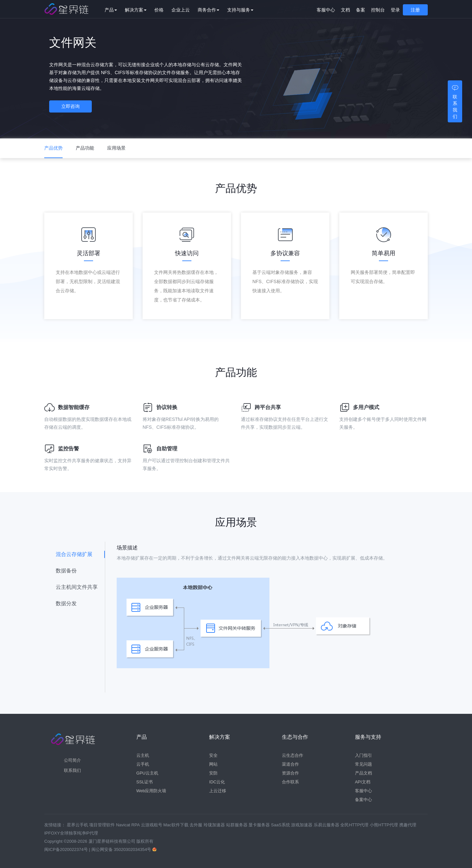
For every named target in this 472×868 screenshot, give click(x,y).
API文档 (363, 782)
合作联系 (290, 782)
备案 (361, 10)
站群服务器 (237, 825)
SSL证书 (145, 782)
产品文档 (364, 773)
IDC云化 (217, 782)
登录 (395, 10)
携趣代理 (408, 825)
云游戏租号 (152, 825)
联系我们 (72, 770)
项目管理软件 (103, 825)
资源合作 (290, 773)
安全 (213, 755)
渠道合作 (290, 764)
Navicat (124, 825)
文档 (345, 10)
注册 (415, 10)
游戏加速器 (302, 825)
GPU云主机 (147, 773)
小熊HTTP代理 (384, 825)
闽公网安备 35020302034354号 (122, 849)
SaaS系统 (281, 825)
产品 (115, 10)
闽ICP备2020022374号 (66, 849)
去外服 (197, 825)
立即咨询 (74, 107)
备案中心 (364, 800)
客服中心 (326, 10)
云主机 (143, 755)
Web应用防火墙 (151, 791)
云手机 (143, 764)
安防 (213, 773)
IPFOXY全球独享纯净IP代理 (71, 833)
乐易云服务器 (327, 825)
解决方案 (140, 10)
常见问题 (364, 764)
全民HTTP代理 (355, 825)
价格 (164, 10)
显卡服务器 (260, 825)
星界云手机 (78, 825)
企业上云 (185, 10)
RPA (136, 825)
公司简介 (72, 760)
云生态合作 (293, 755)
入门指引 (364, 755)
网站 (213, 764)
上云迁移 (218, 791)
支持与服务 (245, 10)
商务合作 (213, 10)
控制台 (378, 10)
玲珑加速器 (215, 825)
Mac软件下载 (176, 825)
